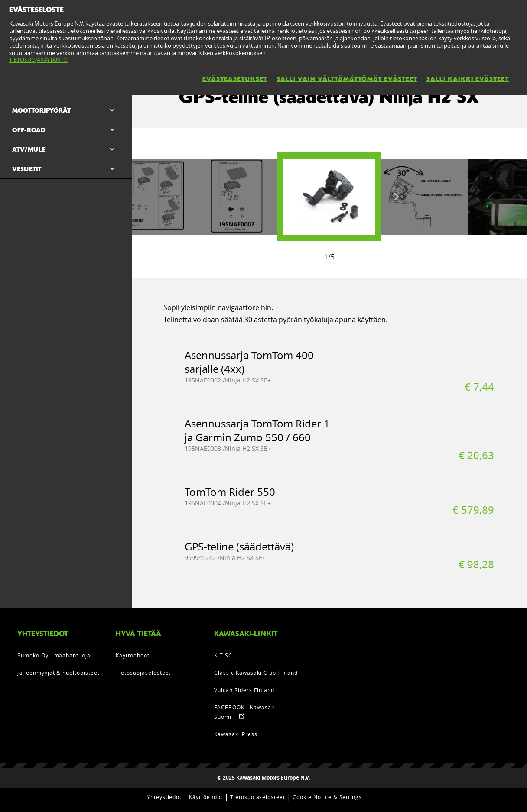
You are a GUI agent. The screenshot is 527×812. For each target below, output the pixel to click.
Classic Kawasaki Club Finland (256, 673)
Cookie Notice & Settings (327, 797)
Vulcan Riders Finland (244, 690)
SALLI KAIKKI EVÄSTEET (468, 79)
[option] (329, 197)
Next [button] (397, 197)
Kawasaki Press (236, 734)
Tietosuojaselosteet (143, 673)
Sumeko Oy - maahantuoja (54, 655)
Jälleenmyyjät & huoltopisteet (59, 673)
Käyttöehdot (133, 655)
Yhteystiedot (164, 797)
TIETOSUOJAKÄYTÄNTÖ (38, 60)
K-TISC (223, 655)
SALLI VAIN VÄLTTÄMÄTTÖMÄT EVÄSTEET (347, 79)
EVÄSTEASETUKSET (235, 79)
